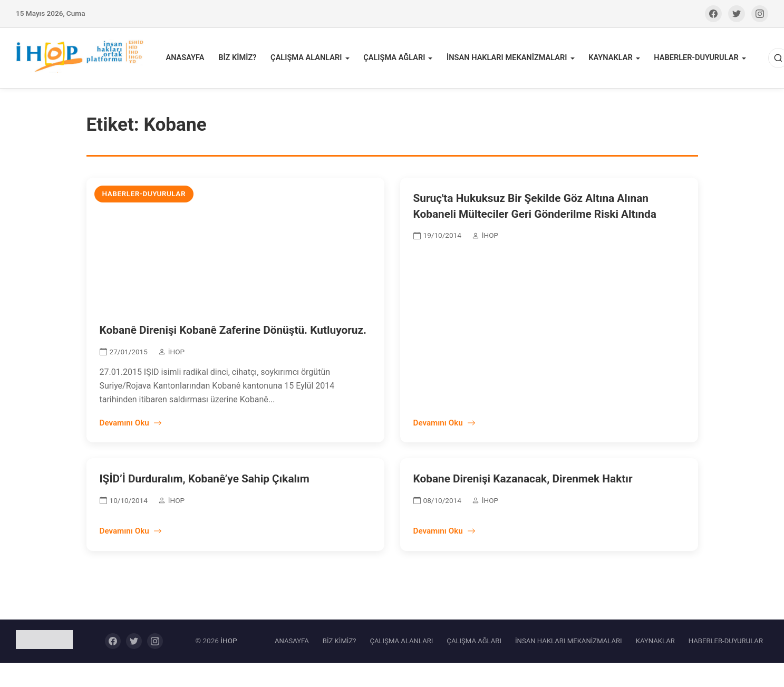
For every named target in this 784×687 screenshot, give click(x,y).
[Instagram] (760, 14)
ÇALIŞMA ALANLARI (308, 59)
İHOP (229, 643)
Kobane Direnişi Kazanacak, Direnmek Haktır (523, 481)
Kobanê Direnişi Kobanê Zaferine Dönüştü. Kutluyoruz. (233, 332)
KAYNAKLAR (608, 59)
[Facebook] (713, 14)
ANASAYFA (189, 59)
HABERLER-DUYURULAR (693, 59)
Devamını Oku (131, 425)
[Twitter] (737, 14)
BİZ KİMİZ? (240, 59)
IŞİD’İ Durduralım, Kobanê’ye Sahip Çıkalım (205, 481)
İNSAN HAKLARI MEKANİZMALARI (506, 59)
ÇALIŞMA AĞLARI (395, 59)
